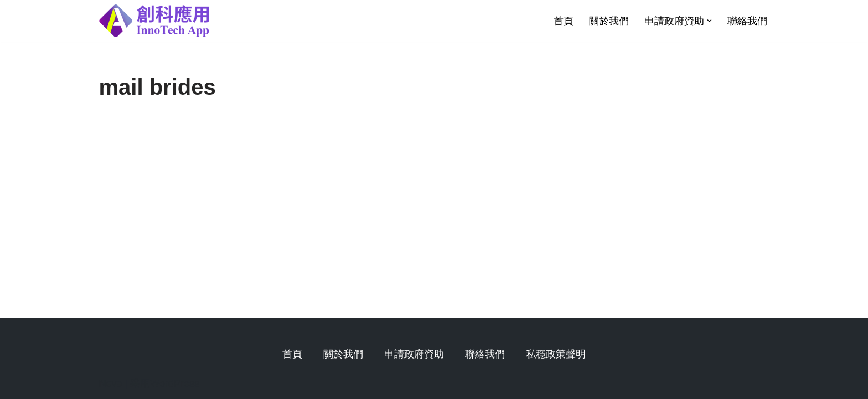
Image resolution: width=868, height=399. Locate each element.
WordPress (175, 383)
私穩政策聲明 (556, 354)
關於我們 (609, 21)
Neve (111, 383)
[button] (709, 21)
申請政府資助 (414, 354)
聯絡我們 (747, 21)
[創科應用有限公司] (154, 21)
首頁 (564, 21)
